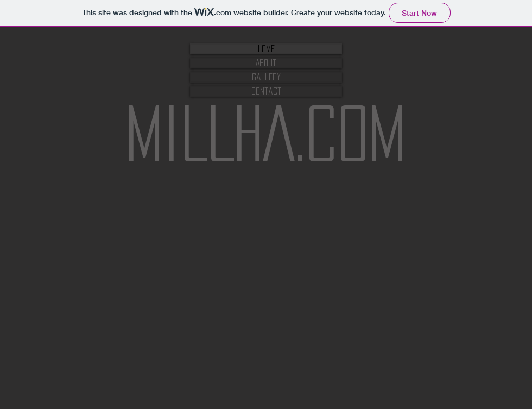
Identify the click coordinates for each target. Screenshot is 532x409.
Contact (266, 91)
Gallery (266, 77)
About (266, 63)
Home (266, 49)
